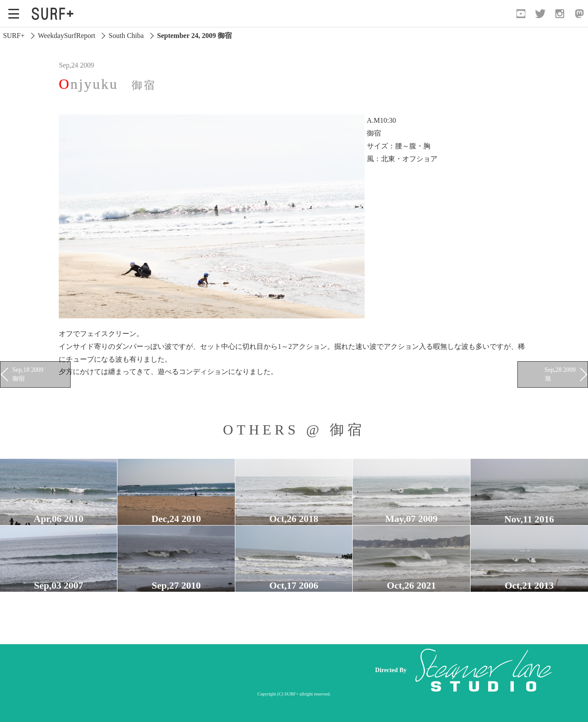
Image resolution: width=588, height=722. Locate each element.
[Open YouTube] (521, 14)
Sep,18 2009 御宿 (28, 374)
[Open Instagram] (560, 14)
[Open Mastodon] (579, 14)
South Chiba (126, 36)
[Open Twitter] (540, 14)
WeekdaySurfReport (67, 36)
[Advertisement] (197, 670)
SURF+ (14, 36)
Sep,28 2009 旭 (560, 374)
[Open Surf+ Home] (55, 14)
